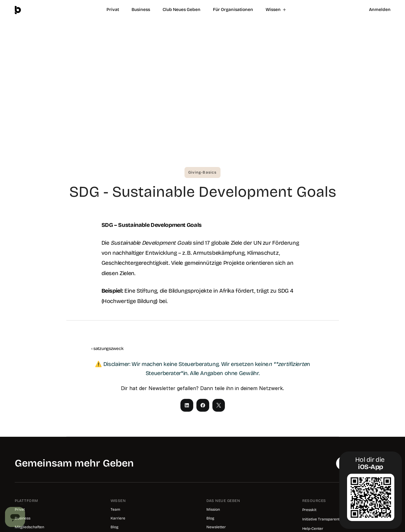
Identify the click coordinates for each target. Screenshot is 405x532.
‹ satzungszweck (108, 349)
